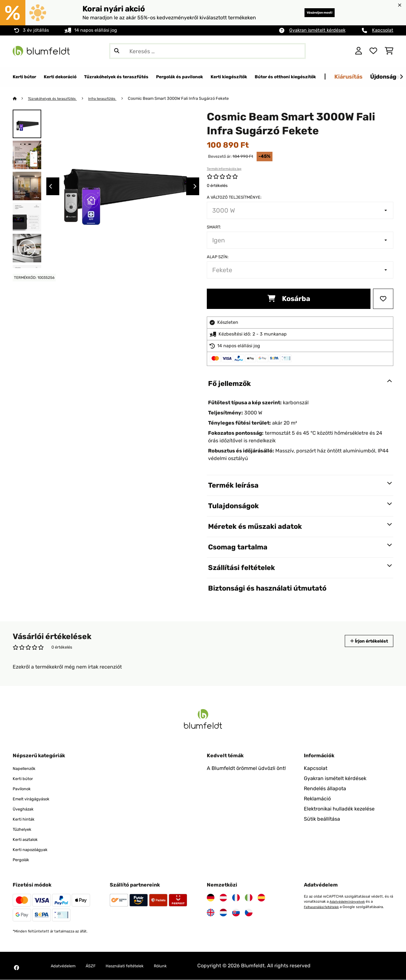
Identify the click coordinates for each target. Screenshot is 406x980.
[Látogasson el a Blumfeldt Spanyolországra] (261, 898)
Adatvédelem (67, 966)
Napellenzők (27, 769)
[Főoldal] (21, 99)
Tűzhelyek (25, 829)
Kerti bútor (25, 779)
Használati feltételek (140, 966)
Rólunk (182, 966)
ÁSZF (99, 966)
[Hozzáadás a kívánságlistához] (383, 299)
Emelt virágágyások (36, 799)
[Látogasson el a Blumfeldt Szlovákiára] (236, 913)
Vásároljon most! (310, 13)
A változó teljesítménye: (234, 198)
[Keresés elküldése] (117, 51)
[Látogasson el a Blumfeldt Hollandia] (223, 913)
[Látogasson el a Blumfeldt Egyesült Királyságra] (211, 913)
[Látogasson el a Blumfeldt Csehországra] (249, 913)
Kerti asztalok (29, 839)
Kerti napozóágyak (35, 850)
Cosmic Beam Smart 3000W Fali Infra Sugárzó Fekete (192, 99)
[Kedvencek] (373, 51)
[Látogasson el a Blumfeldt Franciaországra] (236, 898)
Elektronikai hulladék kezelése (339, 809)
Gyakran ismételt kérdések (317, 30)
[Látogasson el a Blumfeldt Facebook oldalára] (16, 968)
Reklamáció (317, 799)
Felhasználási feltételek (324, 907)
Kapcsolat (383, 30)
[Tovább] (401, 77)
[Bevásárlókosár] (389, 51)
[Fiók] (359, 51)
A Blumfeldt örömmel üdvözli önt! (246, 769)
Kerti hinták (26, 819)
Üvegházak (26, 809)
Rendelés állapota (325, 789)
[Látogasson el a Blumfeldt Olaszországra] (249, 898)
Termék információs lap (224, 169)
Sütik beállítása (322, 819)
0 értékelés (217, 186)
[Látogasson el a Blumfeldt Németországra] (211, 898)
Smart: (214, 227)
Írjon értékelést (363, 641)
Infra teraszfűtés (114, 99)
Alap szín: (218, 257)
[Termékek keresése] (207, 51)
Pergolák (23, 860)
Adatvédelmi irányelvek (350, 902)
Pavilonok (24, 789)
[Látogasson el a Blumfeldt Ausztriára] (223, 898)
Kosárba (289, 299)
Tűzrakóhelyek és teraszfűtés (57, 99)
